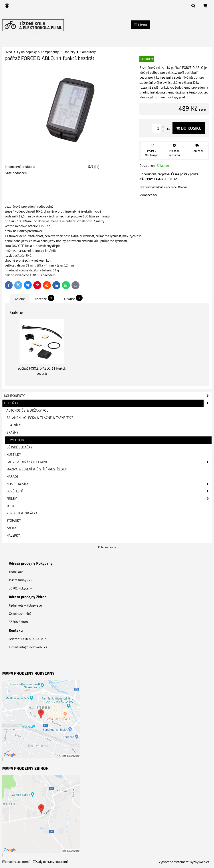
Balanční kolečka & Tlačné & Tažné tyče (40, 418)
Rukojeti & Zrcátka (22, 513)
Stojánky (14, 521)
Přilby (109, 499)
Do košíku (189, 128)
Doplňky (108, 403)
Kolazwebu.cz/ (107, 547)
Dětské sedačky (19, 447)
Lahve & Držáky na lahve (109, 462)
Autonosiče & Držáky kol (27, 410)
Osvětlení (109, 491)
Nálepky (13, 535)
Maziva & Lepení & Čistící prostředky (37, 469)
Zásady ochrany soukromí (50, 862)
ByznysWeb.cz (200, 862)
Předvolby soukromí (16, 862)
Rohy (10, 506)
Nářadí (12, 477)
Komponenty (108, 396)
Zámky (12, 528)
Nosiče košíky (109, 484)
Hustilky (14, 455)
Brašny (12, 432)
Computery (15, 440)
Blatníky (14, 425)
